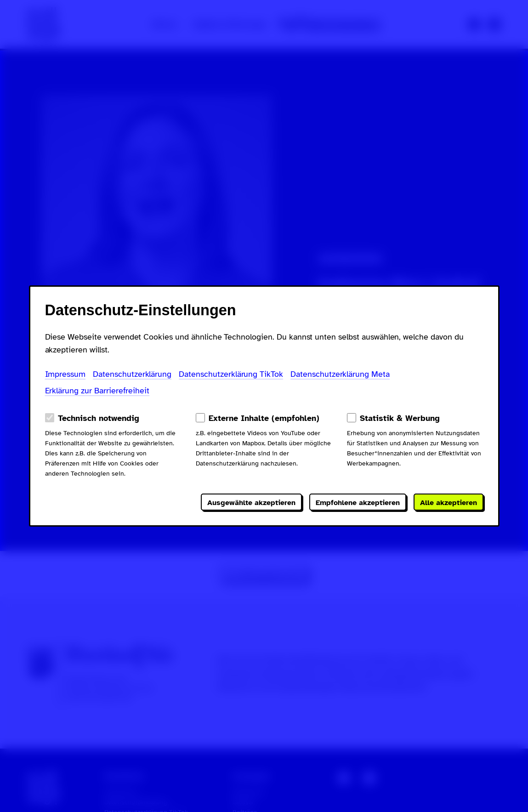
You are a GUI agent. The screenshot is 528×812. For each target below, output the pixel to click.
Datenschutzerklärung (132, 374)
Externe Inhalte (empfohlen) (264, 418)
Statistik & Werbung (400, 418)
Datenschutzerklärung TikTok (231, 374)
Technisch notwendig (99, 418)
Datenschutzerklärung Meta (340, 374)
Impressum (65, 374)
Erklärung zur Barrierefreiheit (97, 391)
